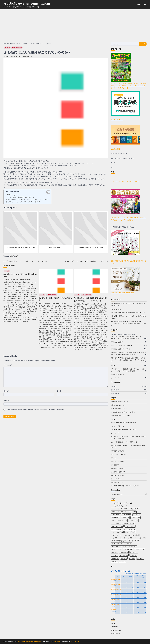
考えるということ (116, 309)
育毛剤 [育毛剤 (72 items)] (115, 558)
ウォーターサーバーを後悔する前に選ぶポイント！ (126, 429)
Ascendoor (56, 641)
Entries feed (115, 627)
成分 (17, 256)
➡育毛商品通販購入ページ (119, 409)
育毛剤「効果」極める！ (118, 374)
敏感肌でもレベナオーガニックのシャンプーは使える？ (23, 202)
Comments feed (116, 630)
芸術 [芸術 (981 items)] (140, 558)
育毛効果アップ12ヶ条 (118, 475)
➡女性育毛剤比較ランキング (119, 402)
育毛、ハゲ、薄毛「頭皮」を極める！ (122, 345)
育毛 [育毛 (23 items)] (133, 555)
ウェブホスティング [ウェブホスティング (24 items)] (119, 520)
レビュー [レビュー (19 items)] (128, 550)
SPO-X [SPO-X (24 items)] (115, 518)
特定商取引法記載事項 (118, 451)
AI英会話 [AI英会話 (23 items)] (116, 515)
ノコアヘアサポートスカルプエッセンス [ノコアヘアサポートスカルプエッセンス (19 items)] (125, 535)
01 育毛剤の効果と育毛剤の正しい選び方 (123, 412)
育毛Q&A (114, 458)
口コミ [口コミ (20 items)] (134, 552)
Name (6, 391)
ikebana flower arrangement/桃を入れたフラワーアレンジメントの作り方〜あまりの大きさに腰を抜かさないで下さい (128, 324)
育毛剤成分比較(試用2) (118, 472)
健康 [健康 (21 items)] (114, 552)
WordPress (75, 641)
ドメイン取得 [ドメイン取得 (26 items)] (130, 529)
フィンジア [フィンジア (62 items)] (140, 538)
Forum (113, 365)
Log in (113, 623)
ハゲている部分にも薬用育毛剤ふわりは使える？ (21, 197)
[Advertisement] (75, 24)
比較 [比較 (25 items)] (114, 555)
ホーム (139, 5)
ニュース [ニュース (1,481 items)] (130, 532)
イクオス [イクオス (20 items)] (136, 518)
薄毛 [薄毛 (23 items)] (114, 561)
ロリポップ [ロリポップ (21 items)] (139, 550)
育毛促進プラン (115, 465)
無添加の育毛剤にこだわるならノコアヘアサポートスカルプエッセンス (28, 199)
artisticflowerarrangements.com (27, 4)
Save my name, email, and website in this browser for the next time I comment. (35, 410)
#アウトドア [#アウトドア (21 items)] (117, 503)
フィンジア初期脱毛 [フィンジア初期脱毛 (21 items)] (119, 541)
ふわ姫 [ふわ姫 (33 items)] (125, 518)
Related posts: (14, 195)
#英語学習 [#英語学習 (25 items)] (134, 509)
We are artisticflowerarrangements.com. (123, 423)
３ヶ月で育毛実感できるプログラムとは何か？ (125, 486)
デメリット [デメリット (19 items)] (130, 526)
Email (60, 391)
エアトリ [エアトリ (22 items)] (134, 520)
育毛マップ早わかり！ (118, 461)
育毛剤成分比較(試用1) (118, 342)
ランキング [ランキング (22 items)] (116, 550)
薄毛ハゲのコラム (116, 479)
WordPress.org (115, 634)
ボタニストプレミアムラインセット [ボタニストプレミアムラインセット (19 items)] (124, 547)
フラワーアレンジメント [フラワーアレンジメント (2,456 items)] (121, 544)
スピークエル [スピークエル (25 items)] (128, 523)
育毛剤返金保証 (87, 295)
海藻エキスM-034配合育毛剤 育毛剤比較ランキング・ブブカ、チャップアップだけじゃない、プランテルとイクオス (128, 360)
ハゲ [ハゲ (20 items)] (114, 538)
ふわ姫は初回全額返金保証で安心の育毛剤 (90, 298)
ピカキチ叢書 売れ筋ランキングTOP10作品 (124, 442)
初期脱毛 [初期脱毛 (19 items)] (124, 552)
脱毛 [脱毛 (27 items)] (124, 558)
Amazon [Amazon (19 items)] (127, 515)
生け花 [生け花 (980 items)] (124, 555)
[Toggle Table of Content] (47, 192)
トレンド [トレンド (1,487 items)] (116, 529)
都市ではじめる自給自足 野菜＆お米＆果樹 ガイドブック (128, 313)
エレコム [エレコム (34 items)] (116, 523)
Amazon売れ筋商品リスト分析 (120, 416)
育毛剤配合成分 (17, 48)
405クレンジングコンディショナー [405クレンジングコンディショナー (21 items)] (124, 512)
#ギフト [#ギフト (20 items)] (128, 503)
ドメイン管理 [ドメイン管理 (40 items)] (117, 532)
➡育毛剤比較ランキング (118, 405)
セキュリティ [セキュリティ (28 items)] (117, 526)
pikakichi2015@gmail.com (12, 56)
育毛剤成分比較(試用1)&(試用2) (120, 349)
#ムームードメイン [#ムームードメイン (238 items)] (119, 509)
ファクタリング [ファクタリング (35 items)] (126, 538)
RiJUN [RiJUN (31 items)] (137, 515)
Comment (8, 365)
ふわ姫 (8, 48)
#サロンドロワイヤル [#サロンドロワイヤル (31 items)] (119, 506)
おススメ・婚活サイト (118, 426)
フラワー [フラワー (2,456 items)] (134, 541)
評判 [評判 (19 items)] (123, 561)
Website (6, 400)
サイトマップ (115, 378)
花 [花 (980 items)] (132, 558)
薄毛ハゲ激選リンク (117, 482)
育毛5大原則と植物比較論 (119, 454)
